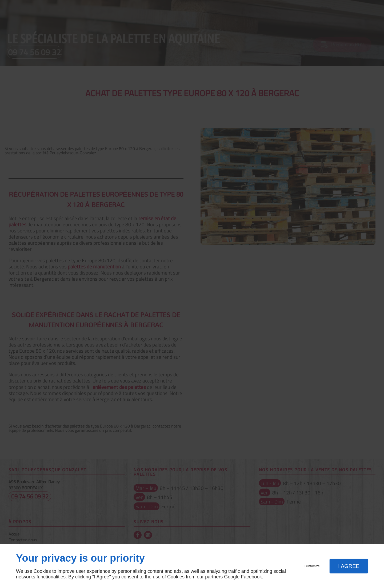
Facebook (251, 577)
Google (232, 577)
